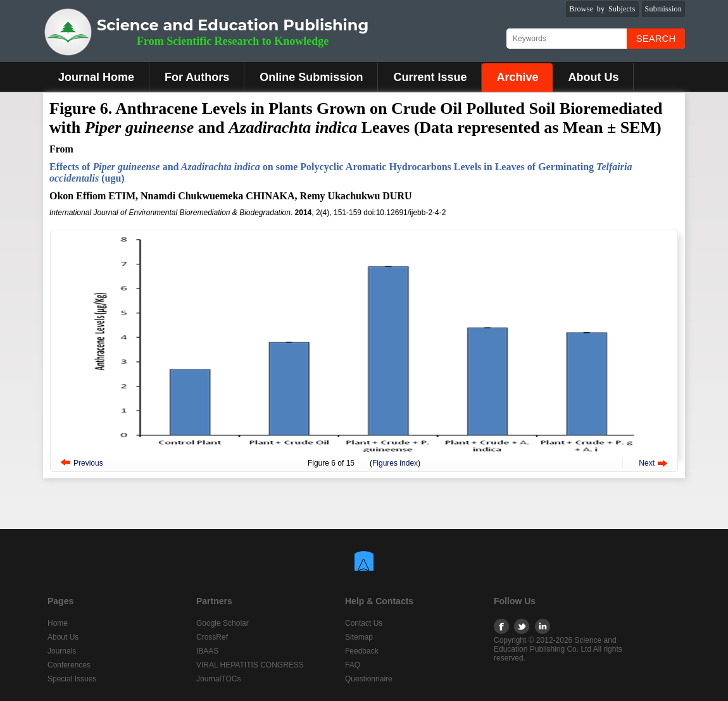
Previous (88, 463)
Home (58, 623)
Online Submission (311, 77)
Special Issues (72, 679)
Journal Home (96, 77)
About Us (593, 77)
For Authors (197, 77)
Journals (62, 651)
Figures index (395, 463)
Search (656, 38)
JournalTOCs (218, 679)
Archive (517, 77)
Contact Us (364, 623)
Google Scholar (223, 623)
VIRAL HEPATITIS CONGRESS (250, 665)
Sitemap (359, 637)
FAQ (353, 665)
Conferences (69, 665)
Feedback (362, 651)
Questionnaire (369, 679)
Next (647, 463)
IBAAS (207, 651)
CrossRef (212, 637)
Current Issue (430, 77)
